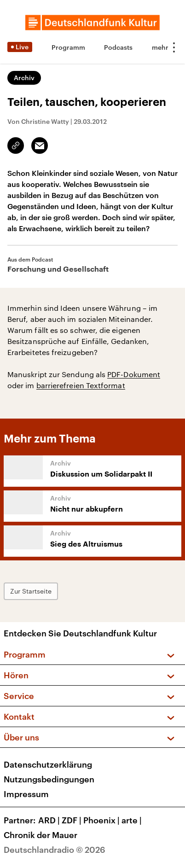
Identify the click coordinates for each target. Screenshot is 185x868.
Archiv (24, 78)
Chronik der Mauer (40, 835)
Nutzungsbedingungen (49, 779)
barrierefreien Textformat (81, 385)
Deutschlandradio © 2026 (55, 850)
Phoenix (102, 820)
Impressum (26, 794)
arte (133, 820)
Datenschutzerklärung (48, 764)
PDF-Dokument (134, 374)
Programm (68, 47)
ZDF (72, 820)
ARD (50, 820)
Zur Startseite (31, 591)
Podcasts (118, 47)
